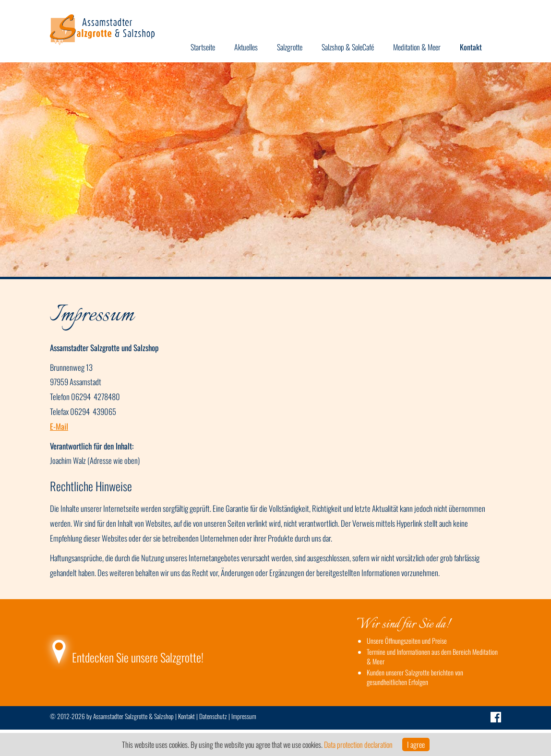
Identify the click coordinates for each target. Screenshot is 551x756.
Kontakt (186, 716)
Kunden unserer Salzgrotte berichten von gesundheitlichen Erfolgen (415, 677)
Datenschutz (213, 716)
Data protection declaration (358, 744)
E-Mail (59, 426)
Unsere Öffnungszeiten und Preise (407, 641)
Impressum (244, 716)
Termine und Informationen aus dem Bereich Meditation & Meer (432, 656)
